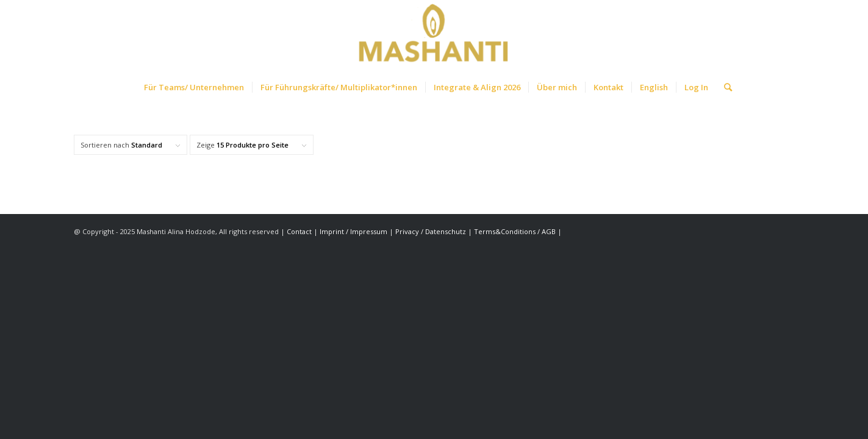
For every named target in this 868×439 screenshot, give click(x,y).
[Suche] (724, 87)
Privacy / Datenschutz (431, 231)
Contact (300, 231)
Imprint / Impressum (353, 231)
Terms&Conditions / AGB (516, 231)
